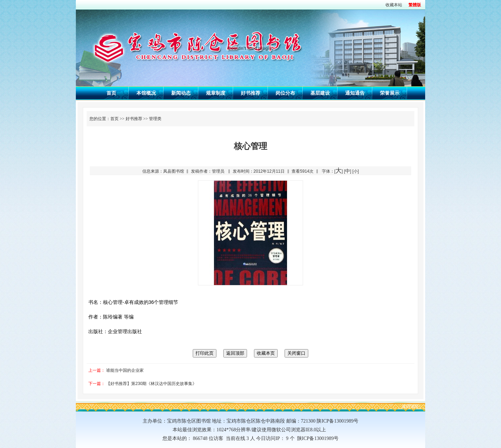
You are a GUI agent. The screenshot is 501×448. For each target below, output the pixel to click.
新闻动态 (181, 93)
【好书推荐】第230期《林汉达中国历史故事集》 (151, 384)
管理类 (155, 119)
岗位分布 (285, 93)
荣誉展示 (390, 93)
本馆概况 (146, 93)
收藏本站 (394, 5)
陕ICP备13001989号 (317, 438)
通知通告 (355, 93)
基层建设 (320, 93)
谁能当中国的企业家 (125, 370)
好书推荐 (250, 93)
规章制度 (216, 93)
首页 (111, 93)
